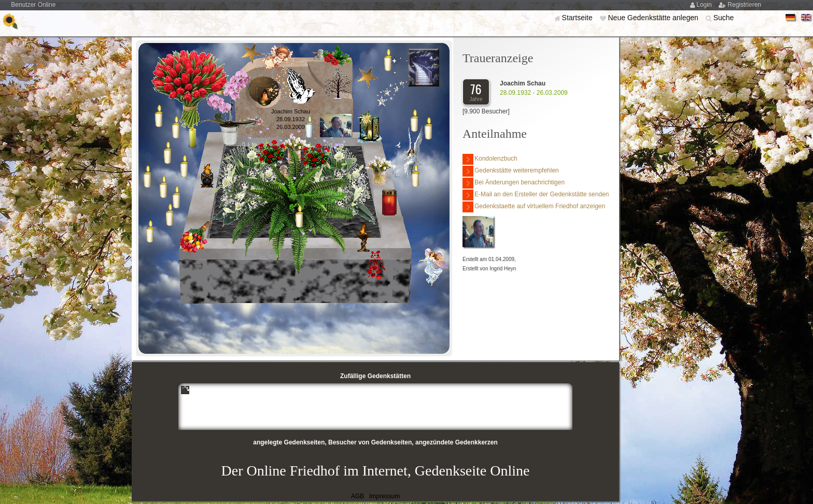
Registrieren (744, 5)
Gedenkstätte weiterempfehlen (511, 171)
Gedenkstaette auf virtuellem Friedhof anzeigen (534, 207)
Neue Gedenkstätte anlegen (654, 18)
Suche (724, 18)
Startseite (578, 18)
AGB (358, 496)
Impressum (384, 496)
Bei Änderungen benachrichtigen (514, 183)
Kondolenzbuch (490, 159)
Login (705, 5)
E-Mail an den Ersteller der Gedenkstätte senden (536, 195)
